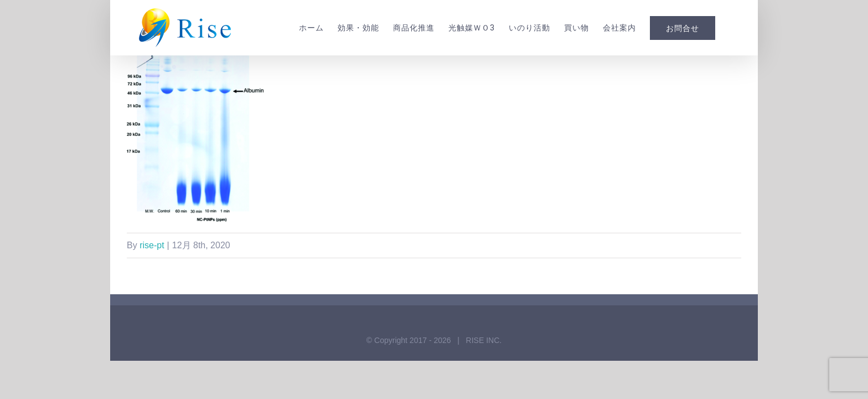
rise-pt (152, 245)
